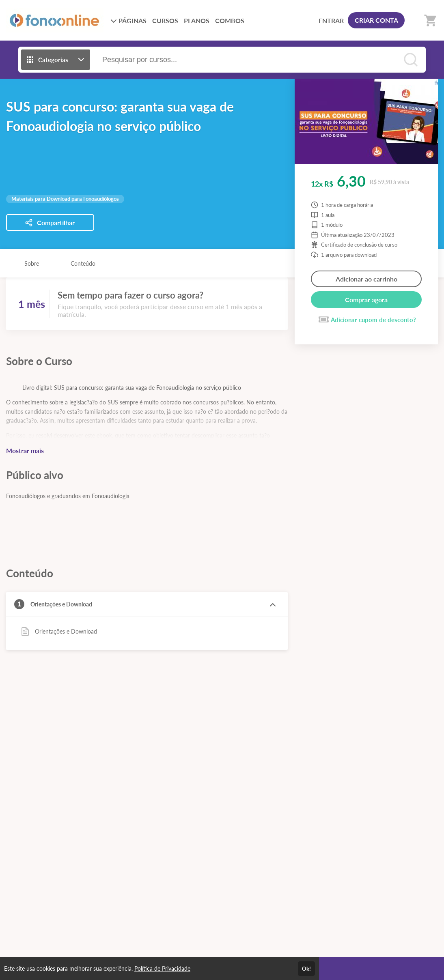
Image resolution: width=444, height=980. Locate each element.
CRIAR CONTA (376, 20)
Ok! (306, 969)
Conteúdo (83, 263)
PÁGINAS (128, 20)
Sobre (32, 263)
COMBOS (230, 20)
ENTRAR (331, 20)
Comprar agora (366, 300)
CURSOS (165, 20)
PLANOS (197, 20)
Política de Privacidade (162, 968)
